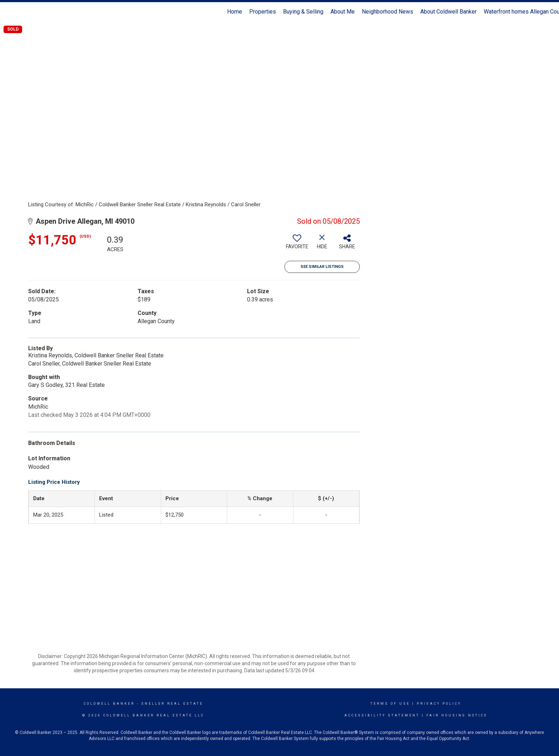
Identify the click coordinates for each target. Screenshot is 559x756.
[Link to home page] (9, 12)
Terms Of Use (390, 704)
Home (235, 12)
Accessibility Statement (382, 715)
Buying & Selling (303, 12)
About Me (343, 12)
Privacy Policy (439, 704)
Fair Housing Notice (457, 715)
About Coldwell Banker (448, 12)
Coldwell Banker (109, 704)
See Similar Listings (322, 267)
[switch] (297, 244)
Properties (263, 12)
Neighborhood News (388, 12)
